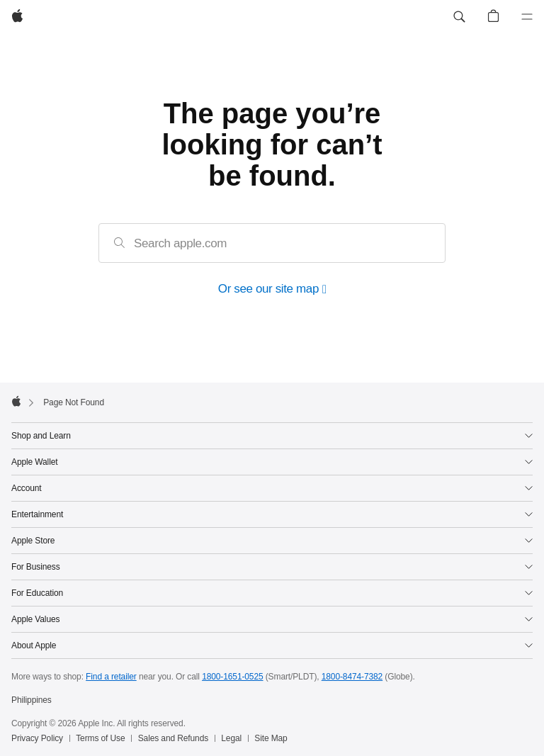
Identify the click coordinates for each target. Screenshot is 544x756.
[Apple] (17, 17)
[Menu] (527, 17)
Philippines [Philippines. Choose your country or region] (32, 700)
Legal (231, 738)
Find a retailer (111, 677)
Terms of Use (100, 738)
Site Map (271, 738)
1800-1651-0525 (232, 677)
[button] (459, 17)
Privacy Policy (37, 738)
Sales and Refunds (173, 738)
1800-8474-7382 (352, 677)
